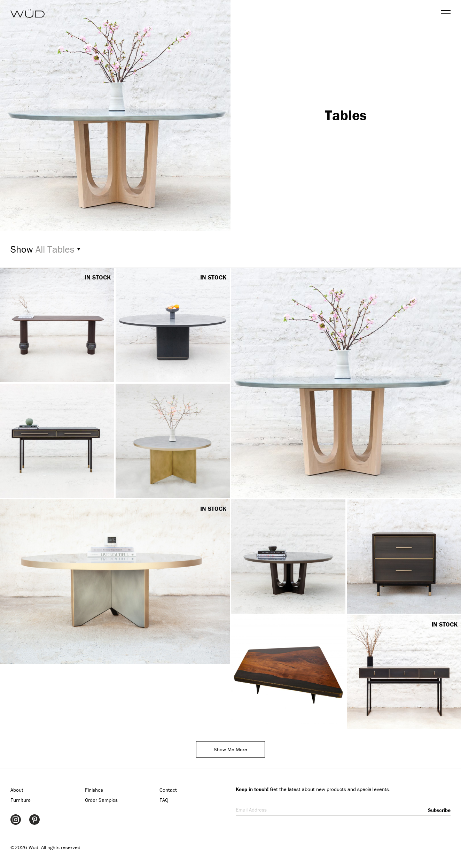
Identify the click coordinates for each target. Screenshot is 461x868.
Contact (168, 790)
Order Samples (101, 800)
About (17, 790)
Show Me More (230, 749)
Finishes (94, 790)
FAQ (164, 800)
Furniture (21, 800)
